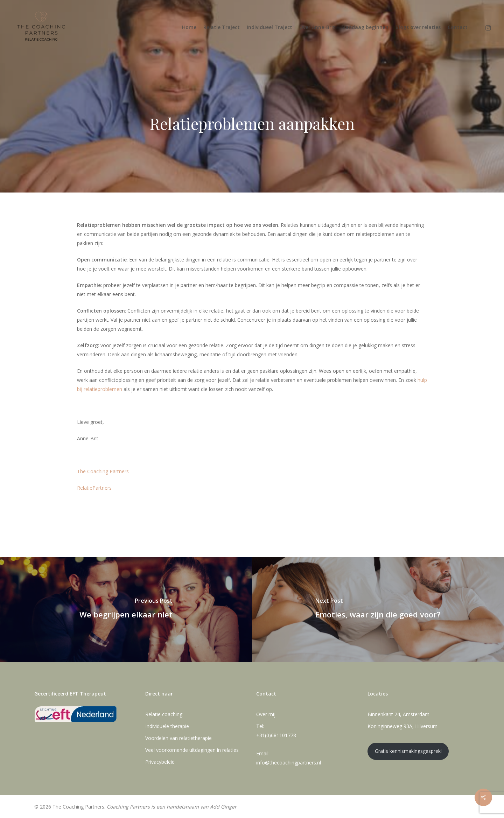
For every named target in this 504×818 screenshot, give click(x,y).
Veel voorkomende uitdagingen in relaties (192, 750)
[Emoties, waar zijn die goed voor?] (378, 609)
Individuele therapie (167, 726)
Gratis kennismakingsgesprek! (408, 751)
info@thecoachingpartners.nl (289, 763)
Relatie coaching (164, 714)
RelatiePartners (94, 488)
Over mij (266, 714)
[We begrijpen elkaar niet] (126, 609)
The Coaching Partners (103, 471)
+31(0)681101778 (276, 735)
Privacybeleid (160, 762)
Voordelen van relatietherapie (178, 738)
